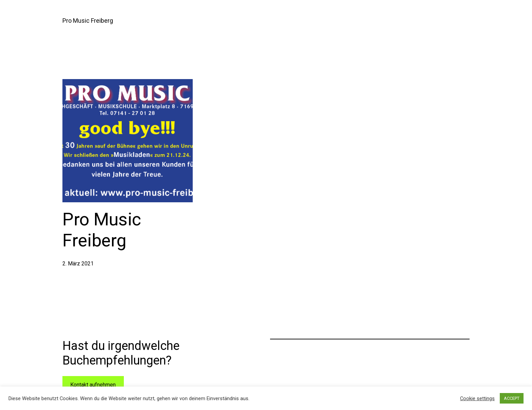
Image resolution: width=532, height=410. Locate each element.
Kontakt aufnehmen (93, 385)
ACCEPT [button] (512, 398)
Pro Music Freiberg (88, 21)
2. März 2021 (78, 264)
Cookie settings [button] (477, 398)
